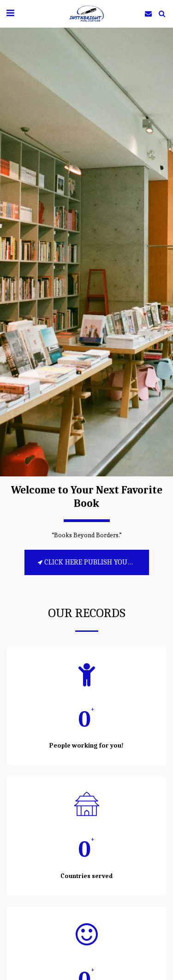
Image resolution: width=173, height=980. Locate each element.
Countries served (86, 876)
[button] (10, 13)
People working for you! (86, 745)
